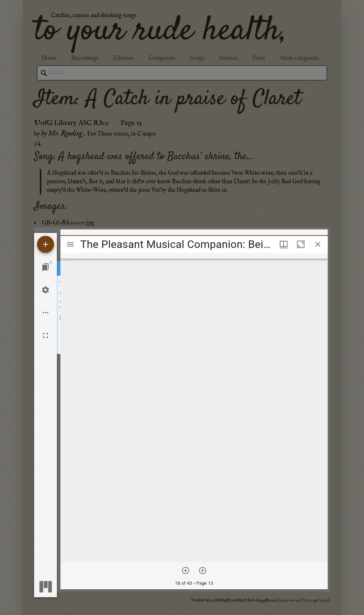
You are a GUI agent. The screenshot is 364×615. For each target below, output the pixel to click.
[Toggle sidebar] (70, 244)
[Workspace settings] (45, 290)
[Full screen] (45, 335)
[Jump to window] (45, 267)
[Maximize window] (301, 244)
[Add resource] (45, 244)
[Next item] (203, 571)
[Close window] (318, 244)
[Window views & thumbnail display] (284, 244)
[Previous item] (186, 571)
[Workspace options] (45, 313)
